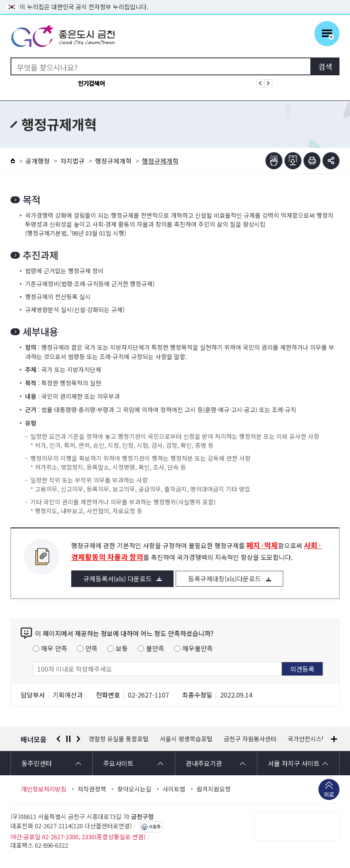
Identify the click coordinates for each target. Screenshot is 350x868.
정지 (68, 739)
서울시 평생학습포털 (186, 739)
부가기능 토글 (331, 161)
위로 (329, 795)
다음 (78, 739)
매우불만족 (198, 648)
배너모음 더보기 (334, 739)
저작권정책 (92, 789)
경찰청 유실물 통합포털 (119, 739)
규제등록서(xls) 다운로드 (118, 579)
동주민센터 (37, 763)
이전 (58, 739)
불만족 (155, 648)
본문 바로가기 (175, 0)
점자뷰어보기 (274, 161)
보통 (122, 648)
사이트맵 (174, 789)
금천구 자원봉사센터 (250, 739)
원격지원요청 (214, 789)
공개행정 (38, 161)
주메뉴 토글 (327, 34)
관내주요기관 (204, 763)
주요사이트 (118, 763)
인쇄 (312, 161)
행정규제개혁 (113, 161)
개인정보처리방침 (44, 789)
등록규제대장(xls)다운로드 (225, 579)
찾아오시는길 (134, 789)
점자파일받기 (293, 161)
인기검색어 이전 (260, 83)
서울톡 (155, 827)
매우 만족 (54, 648)
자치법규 (72, 161)
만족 (91, 648)
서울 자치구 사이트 (294, 763)
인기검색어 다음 (268, 83)
